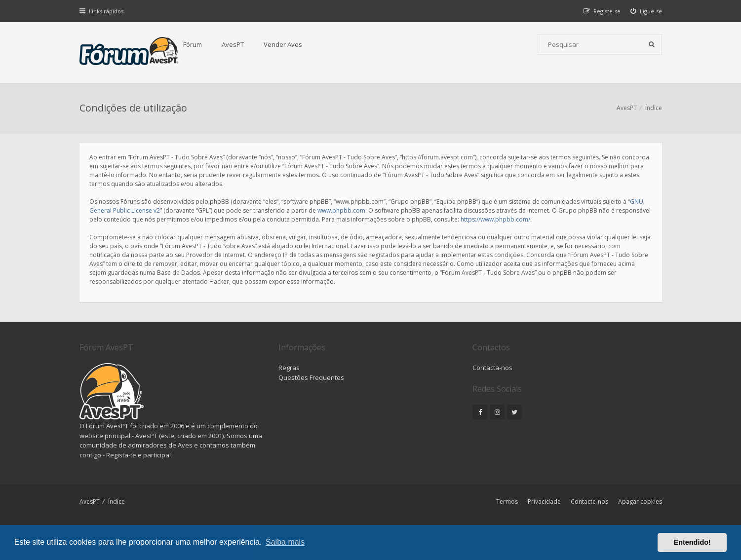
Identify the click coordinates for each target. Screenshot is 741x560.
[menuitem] (646, 11)
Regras (289, 368)
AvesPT (233, 44)
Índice (117, 502)
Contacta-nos (492, 368)
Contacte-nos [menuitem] (589, 502)
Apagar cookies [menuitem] (640, 502)
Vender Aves (283, 44)
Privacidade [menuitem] (544, 502)
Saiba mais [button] (285, 542)
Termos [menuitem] (507, 502)
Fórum (193, 44)
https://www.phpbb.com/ (495, 219)
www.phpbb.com (341, 210)
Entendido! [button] (692, 542)
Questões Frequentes (311, 377)
